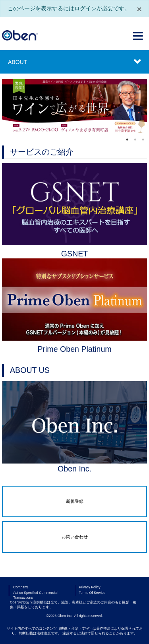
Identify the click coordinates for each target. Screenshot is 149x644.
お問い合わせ (75, 537)
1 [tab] (127, 140)
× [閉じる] (139, 9)
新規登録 (75, 501)
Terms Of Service (92, 593)
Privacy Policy (90, 587)
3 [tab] (143, 140)
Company (20, 587)
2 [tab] (135, 140)
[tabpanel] (74, 107)
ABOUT (17, 62)
